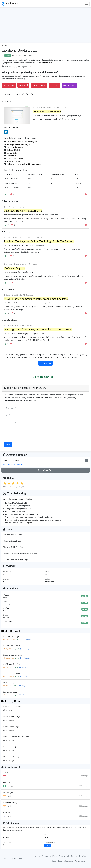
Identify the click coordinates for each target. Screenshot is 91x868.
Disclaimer (69, 861)
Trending (82, 856)
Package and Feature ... (16, 159)
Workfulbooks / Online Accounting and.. (22, 142)
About (38, 856)
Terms (60, 861)
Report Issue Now (45, 470)
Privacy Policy (12, 153)
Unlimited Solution (14, 150)
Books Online (12, 156)
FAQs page (28, 523)
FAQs (54, 861)
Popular (74, 856)
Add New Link (45, 363)
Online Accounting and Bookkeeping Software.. (25, 164)
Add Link (53, 856)
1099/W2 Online (13, 161)
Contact (45, 856)
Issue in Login (9, 85)
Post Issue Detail (70, 85)
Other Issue (54, 85)
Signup (48, 845)
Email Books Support (15, 147)
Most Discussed (11, 631)
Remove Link (64, 856)
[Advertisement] (45, 25)
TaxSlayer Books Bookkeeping (19, 144)
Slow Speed (23, 85)
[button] (52, 377)
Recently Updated (12, 701)
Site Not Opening (39, 85)
